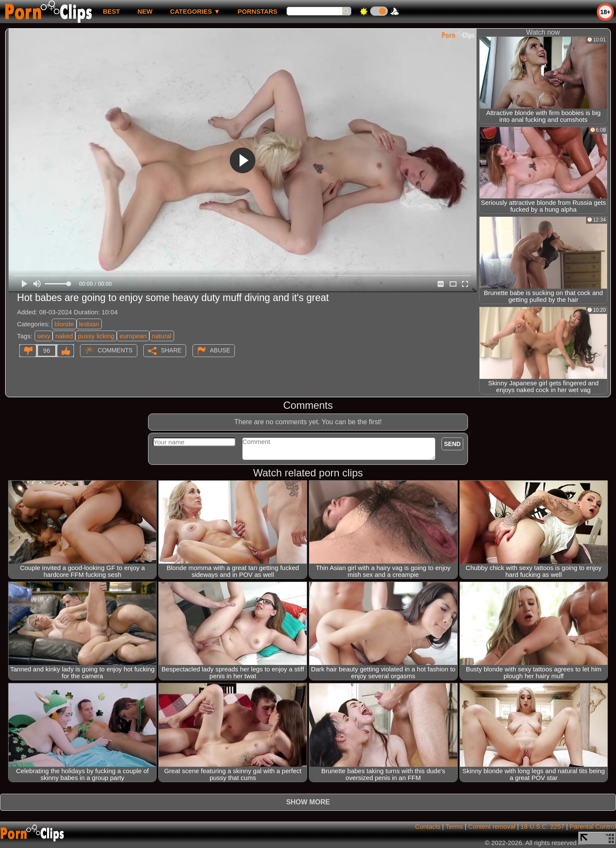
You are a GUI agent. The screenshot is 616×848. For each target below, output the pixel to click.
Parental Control (593, 826)
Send (452, 444)
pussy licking (96, 336)
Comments (115, 350)
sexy (44, 336)
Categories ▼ (195, 11)
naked (64, 336)
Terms (454, 826)
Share (171, 350)
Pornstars (258, 11)
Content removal (492, 826)
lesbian (89, 324)
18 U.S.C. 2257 (543, 826)
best (111, 11)
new (145, 11)
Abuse (220, 350)
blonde (64, 324)
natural (162, 336)
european (133, 336)
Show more (308, 802)
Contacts (428, 826)
